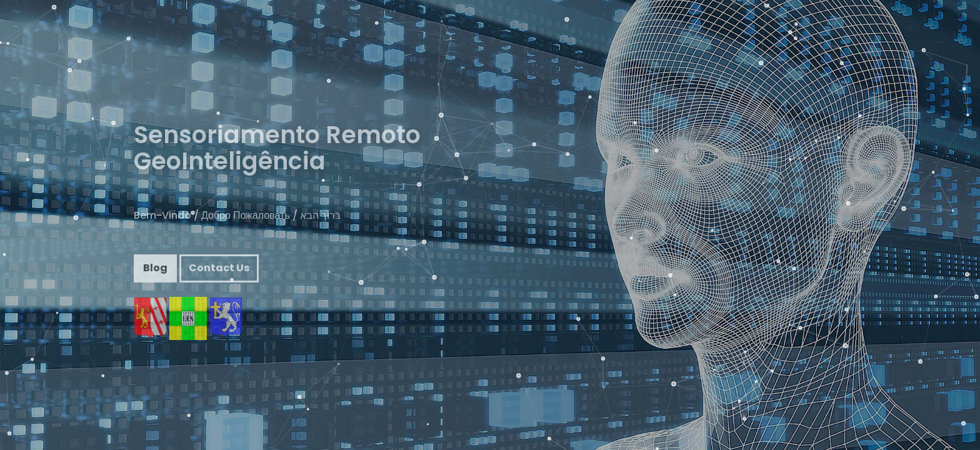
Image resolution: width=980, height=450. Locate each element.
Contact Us (219, 278)
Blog (155, 278)
